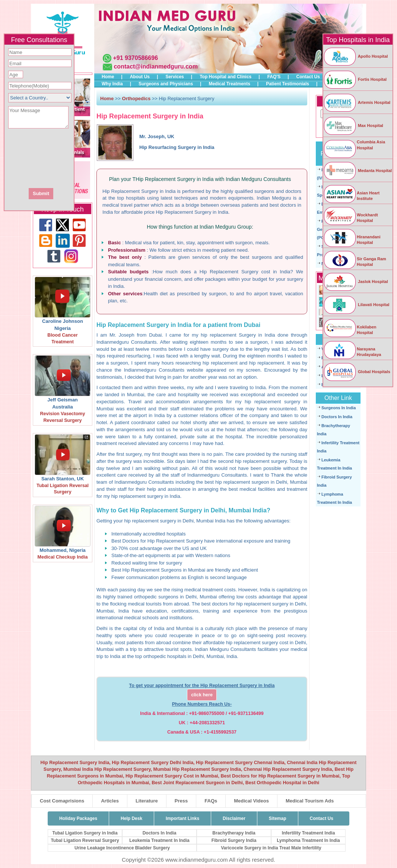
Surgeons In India (339, 408)
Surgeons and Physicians (166, 84)
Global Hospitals (357, 372)
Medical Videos (251, 801)
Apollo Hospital (355, 56)
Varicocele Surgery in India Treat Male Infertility (271, 848)
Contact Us (308, 77)
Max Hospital (353, 125)
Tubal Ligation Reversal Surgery (85, 840)
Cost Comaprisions (62, 801)
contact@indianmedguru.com (155, 66)
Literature (147, 801)
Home (108, 77)
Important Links (182, 818)
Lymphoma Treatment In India (308, 840)
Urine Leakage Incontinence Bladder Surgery (122, 848)
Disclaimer (234, 818)
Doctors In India (337, 417)
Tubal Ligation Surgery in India (85, 833)
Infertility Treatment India (309, 833)
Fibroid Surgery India (234, 840)
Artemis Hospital (357, 102)
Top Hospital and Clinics (226, 77)
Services (174, 77)
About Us (140, 77)
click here (202, 695)
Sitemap (278, 818)
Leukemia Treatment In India (159, 840)
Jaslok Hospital (356, 282)
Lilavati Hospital (356, 305)
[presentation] (79, 158)
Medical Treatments (229, 84)
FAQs (211, 801)
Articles (110, 801)
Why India (112, 84)
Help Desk (131, 818)
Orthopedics (137, 98)
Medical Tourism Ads (310, 801)
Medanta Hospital (358, 171)
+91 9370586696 (135, 58)
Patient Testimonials (288, 84)
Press (181, 801)
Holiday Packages (78, 818)
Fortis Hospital (355, 79)
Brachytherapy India (234, 833)
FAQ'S (274, 77)
